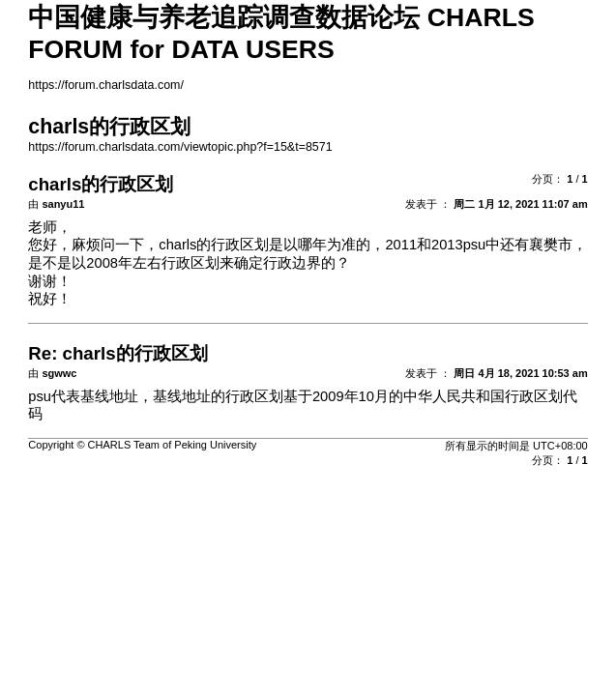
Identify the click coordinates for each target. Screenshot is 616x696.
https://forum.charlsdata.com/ (106, 85)
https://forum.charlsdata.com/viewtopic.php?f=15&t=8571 (180, 147)
